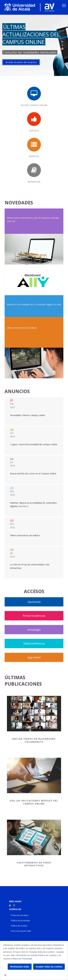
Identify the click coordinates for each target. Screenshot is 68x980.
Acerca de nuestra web (21, 931)
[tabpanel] (34, 45)
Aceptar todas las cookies (49, 967)
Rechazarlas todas (20, 967)
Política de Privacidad (22, 959)
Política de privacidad (20, 921)
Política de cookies (19, 926)
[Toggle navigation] (64, 6)
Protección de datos (20, 915)
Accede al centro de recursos (21, 62)
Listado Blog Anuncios (34, 411)
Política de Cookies (47, 955)
